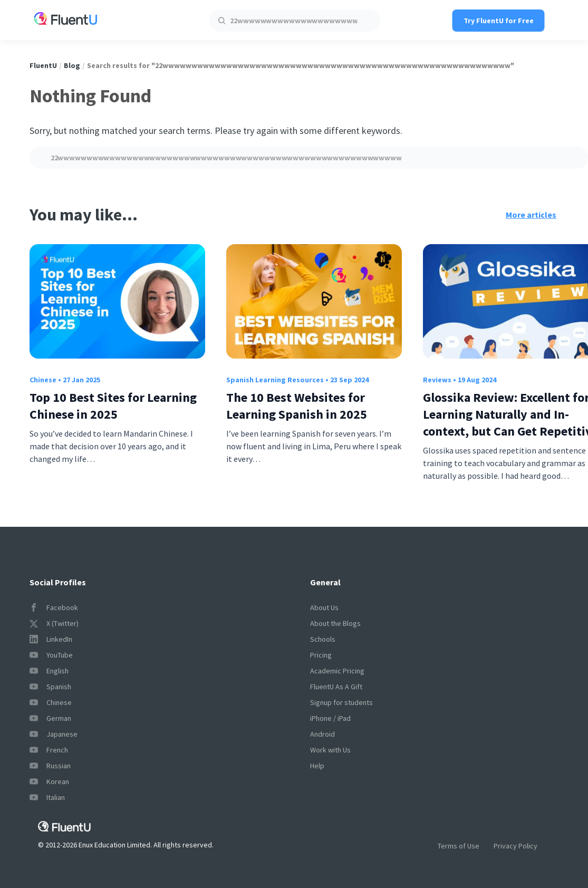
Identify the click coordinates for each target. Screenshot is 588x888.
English (49, 671)
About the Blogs (335, 623)
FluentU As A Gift (336, 687)
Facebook (54, 607)
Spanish (50, 687)
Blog (72, 65)
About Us (324, 607)
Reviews (437, 380)
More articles (531, 215)
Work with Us (330, 750)
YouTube (51, 655)
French (49, 750)
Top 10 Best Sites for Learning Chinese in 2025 (113, 406)
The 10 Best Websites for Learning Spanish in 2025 (297, 406)
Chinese (43, 380)
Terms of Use (459, 846)
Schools (323, 639)
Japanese (54, 734)
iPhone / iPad (330, 718)
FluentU (43, 65)
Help (317, 766)
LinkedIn (51, 639)
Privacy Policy (515, 846)
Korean (49, 781)
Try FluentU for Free (499, 21)
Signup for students (341, 702)
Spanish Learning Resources (275, 380)
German (50, 718)
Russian (50, 766)
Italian (47, 797)
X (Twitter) (54, 623)
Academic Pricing (337, 671)
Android (322, 734)
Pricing (321, 655)
